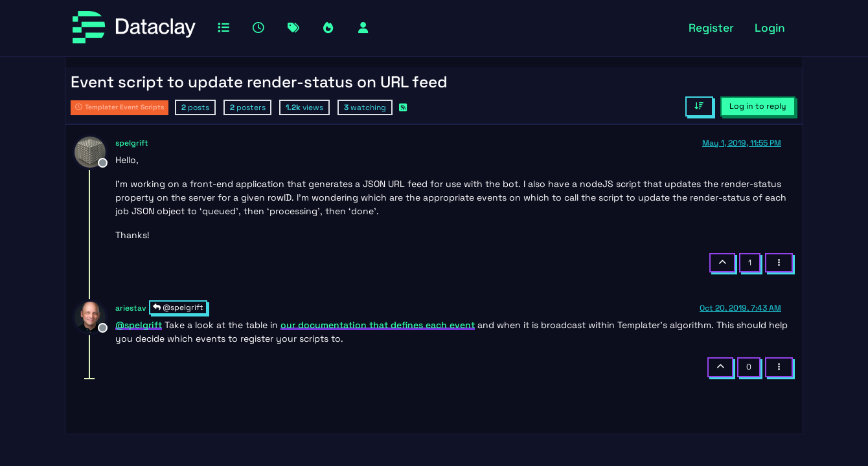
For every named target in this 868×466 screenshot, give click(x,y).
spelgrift (132, 143)
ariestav (131, 308)
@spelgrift (178, 307)
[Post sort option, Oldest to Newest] (699, 106)
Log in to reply (758, 106)
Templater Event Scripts (120, 107)
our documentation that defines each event (378, 325)
